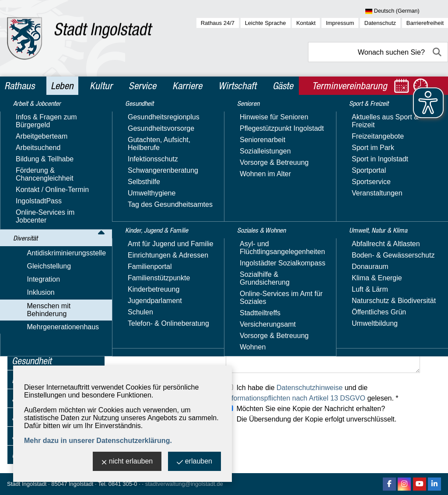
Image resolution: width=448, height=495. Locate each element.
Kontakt (306, 23)
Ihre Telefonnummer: (147, 283)
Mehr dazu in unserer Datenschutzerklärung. (98, 441)
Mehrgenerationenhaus (48, 345)
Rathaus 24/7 (218, 23)
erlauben (194, 462)
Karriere (187, 86)
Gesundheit (32, 361)
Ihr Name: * (133, 244)
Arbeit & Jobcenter (45, 117)
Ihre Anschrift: (137, 303)
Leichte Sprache (266, 23)
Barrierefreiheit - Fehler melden (57, 231)
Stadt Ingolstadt (27, 484)
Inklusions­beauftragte (54, 215)
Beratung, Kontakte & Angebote (54, 251)
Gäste (283, 86)
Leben (62, 86)
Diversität (29, 136)
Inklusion (26, 190)
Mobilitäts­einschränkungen (62, 300)
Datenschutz (380, 23)
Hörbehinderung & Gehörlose (49, 284)
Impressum (340, 23)
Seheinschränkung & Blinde (53, 316)
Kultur (101, 86)
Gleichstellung (34, 164)
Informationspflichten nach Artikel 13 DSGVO (296, 398)
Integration (28, 177)
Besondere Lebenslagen (58, 332)
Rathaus (19, 86)
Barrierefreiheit (425, 23)
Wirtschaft (237, 86)
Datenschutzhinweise (310, 388)
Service (142, 86)
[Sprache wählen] (407, 11)
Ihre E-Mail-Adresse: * (150, 263)
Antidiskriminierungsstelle (51, 152)
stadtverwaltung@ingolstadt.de (184, 484)
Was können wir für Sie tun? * (161, 341)
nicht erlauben (127, 462)
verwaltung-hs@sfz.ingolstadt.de (276, 223)
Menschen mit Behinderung (54, 202)
